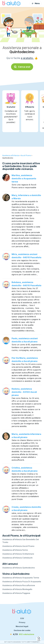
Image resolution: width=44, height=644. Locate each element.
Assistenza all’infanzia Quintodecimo (19, 568)
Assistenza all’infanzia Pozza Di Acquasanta (22, 582)
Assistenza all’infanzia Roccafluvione (19, 585)
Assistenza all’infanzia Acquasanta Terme (21, 578)
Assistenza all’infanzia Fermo (15, 550)
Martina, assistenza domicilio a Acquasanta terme (24, 178)
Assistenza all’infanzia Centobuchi (17, 558)
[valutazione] (22, 634)
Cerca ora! (22, 67)
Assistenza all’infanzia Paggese (16, 593)
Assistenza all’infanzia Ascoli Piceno (18, 546)
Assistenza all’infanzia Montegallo (17, 589)
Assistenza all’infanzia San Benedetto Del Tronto (21, 541)
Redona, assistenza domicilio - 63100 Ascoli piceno (24, 392)
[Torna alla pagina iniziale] (12, 4)
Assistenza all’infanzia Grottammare (18, 554)
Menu (36, 3)
